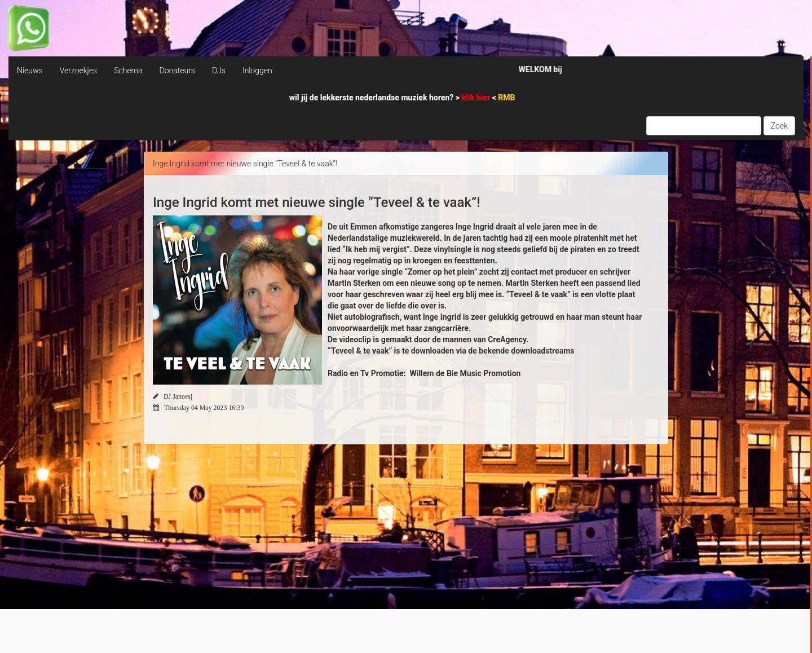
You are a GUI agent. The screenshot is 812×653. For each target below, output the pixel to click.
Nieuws (30, 70)
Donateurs (177, 70)
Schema (128, 70)
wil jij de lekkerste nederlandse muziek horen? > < (402, 98)
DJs (219, 70)
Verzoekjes (78, 70)
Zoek (779, 126)
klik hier (477, 98)
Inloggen (257, 70)
